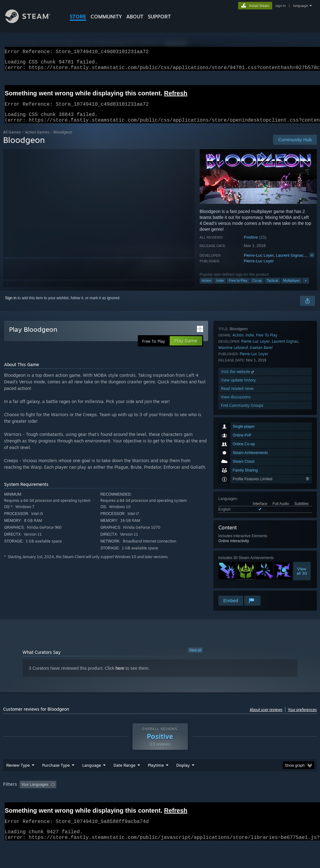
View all (195, 658)
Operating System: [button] (243, 801)
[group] (160, 805)
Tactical (272, 288)
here (120, 676)
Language (92, 781)
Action (207, 288)
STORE (78, 17)
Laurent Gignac (290, 263)
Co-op (257, 288)
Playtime (156, 781)
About (135, 17)
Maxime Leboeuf (233, 528)
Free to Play (238, 288)
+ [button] (306, 288)
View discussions (236, 578)
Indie (220, 288)
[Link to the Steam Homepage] (32, 21)
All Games (12, 140)
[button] (24, 800)
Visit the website (238, 552)
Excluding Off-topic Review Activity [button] (98, 801)
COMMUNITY (106, 17)
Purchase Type (56, 781)
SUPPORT (159, 17)
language (300, 6)
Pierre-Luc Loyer (259, 263)
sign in (280, 6)
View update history (238, 561)
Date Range (124, 781)
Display (183, 781)
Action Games (37, 140)
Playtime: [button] (146, 801)
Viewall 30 (302, 482)
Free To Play (267, 516)
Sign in (11, 305)
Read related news (237, 569)
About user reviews (266, 717)
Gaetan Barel (261, 528)
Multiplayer (291, 288)
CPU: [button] (275, 801)
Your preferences (302, 717)
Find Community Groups (242, 586)
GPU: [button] (296, 801)
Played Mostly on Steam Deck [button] (191, 801)
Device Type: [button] (15, 809)
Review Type (18, 781)
